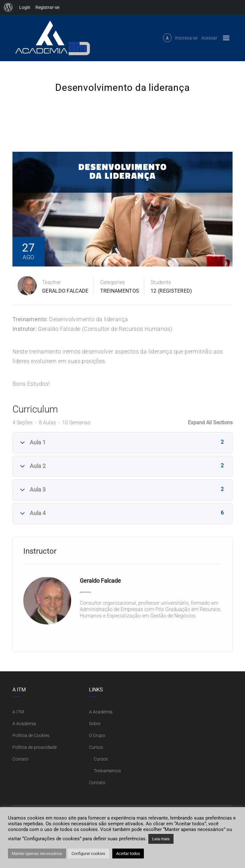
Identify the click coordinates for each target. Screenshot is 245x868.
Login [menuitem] (25, 7)
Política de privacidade (35, 747)
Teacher (51, 282)
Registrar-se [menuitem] (47, 7)
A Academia (24, 724)
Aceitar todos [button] (128, 853)
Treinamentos (120, 291)
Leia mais (161, 839)
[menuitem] (8, 7)
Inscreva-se (186, 38)
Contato (21, 759)
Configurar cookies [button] (88, 853)
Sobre (95, 724)
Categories (113, 282)
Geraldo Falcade (65, 291)
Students (161, 282)
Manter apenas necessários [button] (37, 853)
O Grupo (97, 735)
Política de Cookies (31, 735)
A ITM (18, 712)
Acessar (209, 38)
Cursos (96, 747)
